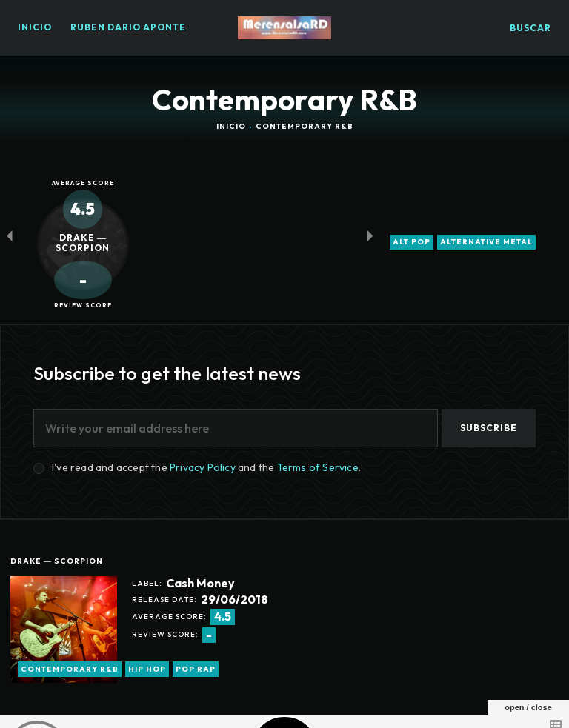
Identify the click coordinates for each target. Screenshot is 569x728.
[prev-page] (9, 235)
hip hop (147, 669)
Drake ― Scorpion (57, 561)
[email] (236, 428)
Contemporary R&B (70, 669)
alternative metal (486, 242)
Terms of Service (318, 467)
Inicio (231, 126)
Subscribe (489, 428)
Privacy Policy (203, 467)
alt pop (412, 242)
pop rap (196, 669)
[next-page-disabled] (370, 235)
